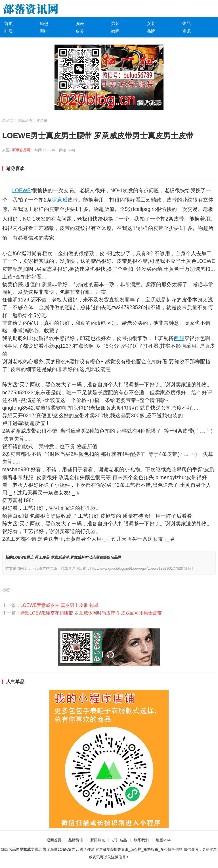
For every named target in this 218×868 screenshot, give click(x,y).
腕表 (80, 23)
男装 (115, 23)
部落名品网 (21, 150)
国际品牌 (25, 120)
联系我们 (141, 840)
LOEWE (21, 190)
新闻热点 (98, 840)
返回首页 (54, 840)
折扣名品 (120, 840)
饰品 (186, 23)
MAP (167, 840)
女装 (151, 23)
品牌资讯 (76, 840)
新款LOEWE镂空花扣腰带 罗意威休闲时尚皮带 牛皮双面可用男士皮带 (91, 613)
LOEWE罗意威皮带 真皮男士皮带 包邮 (59, 605)
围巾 (44, 31)
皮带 (80, 31)
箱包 (44, 23)
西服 (179, 338)
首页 (9, 23)
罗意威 (42, 120)
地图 (160, 840)
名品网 (8, 120)
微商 (115, 31)
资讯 (186, 31)
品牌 (151, 31)
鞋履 (9, 31)
